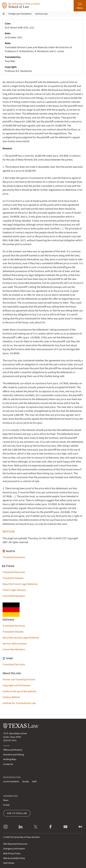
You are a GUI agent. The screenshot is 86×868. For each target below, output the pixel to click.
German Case (41, 14)
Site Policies (9, 863)
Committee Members (14, 596)
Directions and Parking (14, 755)
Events (6, 805)
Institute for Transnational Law (19, 703)
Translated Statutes (13, 578)
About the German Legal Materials (21, 638)
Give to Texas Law (17, 813)
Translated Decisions (14, 557)
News (6, 800)
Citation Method (11, 697)
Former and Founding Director (19, 680)
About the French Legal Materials (20, 584)
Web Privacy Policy (12, 853)
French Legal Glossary (14, 590)
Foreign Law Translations (20, 14)
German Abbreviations (15, 644)
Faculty (26, 781)
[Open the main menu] (80, 6)
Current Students (11, 781)
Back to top (9, 531)
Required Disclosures (15, 844)
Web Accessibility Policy (14, 858)
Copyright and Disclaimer (16, 686)
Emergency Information (14, 849)
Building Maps (10, 759)
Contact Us (8, 764)
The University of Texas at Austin (25, 837)
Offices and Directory (13, 750)
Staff (34, 781)
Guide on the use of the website (19, 691)
